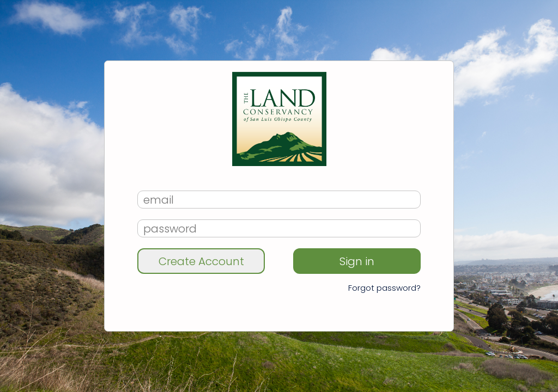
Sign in (357, 261)
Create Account (201, 261)
